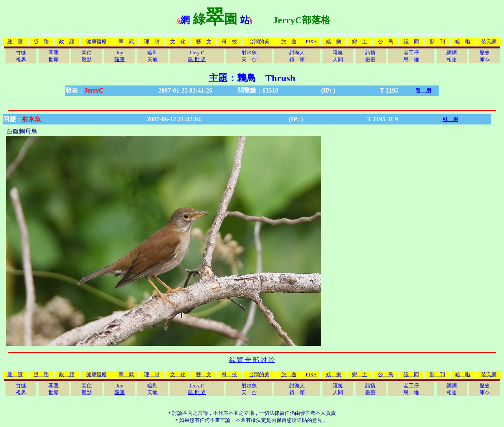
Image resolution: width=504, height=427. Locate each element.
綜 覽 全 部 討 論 (252, 360)
